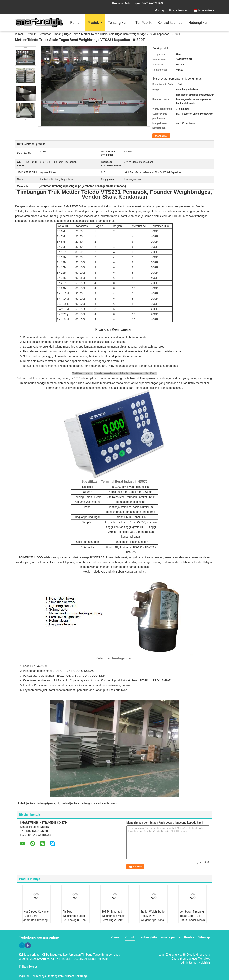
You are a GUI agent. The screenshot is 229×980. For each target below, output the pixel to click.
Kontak (189, 937)
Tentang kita (148, 937)
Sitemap (204, 937)
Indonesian (206, 10)
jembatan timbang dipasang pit (43, 803)
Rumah (76, 22)
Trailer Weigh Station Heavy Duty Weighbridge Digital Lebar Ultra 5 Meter (153, 918)
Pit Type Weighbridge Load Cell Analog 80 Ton (74, 916)
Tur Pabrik (143, 22)
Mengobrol (161, 136)
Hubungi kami (199, 22)
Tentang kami (119, 22)
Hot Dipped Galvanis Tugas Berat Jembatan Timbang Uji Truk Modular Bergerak (36, 920)
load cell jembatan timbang (75, 803)
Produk (93, 22)
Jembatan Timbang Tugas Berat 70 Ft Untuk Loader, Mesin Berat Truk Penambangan (192, 920)
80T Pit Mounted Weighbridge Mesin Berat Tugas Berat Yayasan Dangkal (113, 918)
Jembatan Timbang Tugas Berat (59, 34)
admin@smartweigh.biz (195, 963)
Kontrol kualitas (170, 22)
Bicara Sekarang (179, 10)
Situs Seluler (28, 967)
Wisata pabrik (170, 937)
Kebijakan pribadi (30, 955)
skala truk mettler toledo (104, 803)
